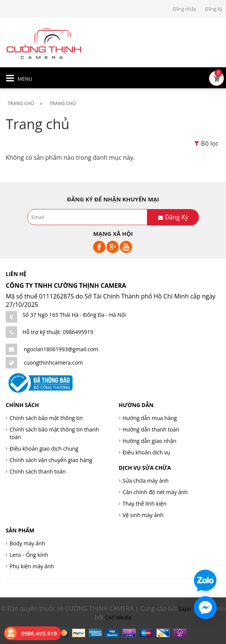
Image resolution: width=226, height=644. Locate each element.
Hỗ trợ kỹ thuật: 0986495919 (58, 332)
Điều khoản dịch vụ (146, 452)
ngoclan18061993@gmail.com (61, 349)
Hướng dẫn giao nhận (149, 441)
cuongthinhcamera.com (53, 363)
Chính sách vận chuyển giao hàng (51, 460)
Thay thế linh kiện (144, 504)
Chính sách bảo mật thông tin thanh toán (54, 433)
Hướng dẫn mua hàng (150, 418)
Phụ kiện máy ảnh (32, 566)
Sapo (185, 609)
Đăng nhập (185, 9)
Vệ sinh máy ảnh (143, 515)
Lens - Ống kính (29, 555)
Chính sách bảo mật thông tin (46, 418)
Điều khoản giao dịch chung (44, 449)
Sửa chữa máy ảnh (146, 481)
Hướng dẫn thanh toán (151, 429)
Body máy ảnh (27, 543)
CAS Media (118, 617)
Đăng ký (214, 9)
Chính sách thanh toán (38, 471)
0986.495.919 (39, 633)
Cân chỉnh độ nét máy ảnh (155, 492)
